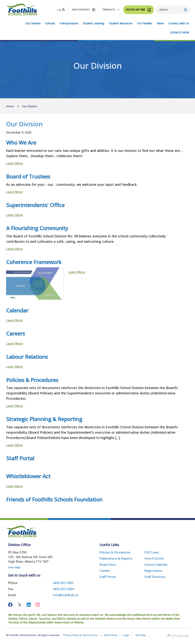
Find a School (154, 558)
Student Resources (121, 23)
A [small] (57, 10)
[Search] (173, 10)
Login (126, 635)
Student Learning (94, 23)
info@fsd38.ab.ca (65, 595)
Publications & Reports (116, 558)
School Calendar (156, 565)
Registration (153, 571)
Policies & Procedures (115, 552)
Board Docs (108, 565)
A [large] (63, 10)
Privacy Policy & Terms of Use (80, 635)
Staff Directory (155, 577)
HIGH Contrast (84, 10)
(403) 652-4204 (63, 589)
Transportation (69, 23)
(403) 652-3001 (63, 583)
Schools (50, 23)
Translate (111, 10)
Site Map (141, 635)
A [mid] (60, 10)
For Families (145, 23)
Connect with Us (179, 23)
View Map (14, 567)
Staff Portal (108, 577)
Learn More (14, 163)
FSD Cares (152, 552)
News (160, 23)
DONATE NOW (180, 32)
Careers (105, 571)
